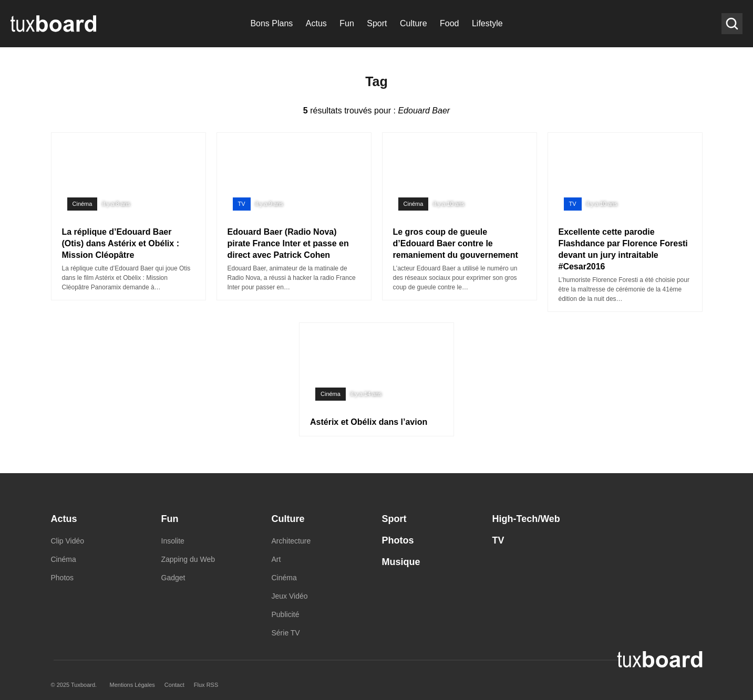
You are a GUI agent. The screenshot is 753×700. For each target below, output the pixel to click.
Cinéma (82, 204)
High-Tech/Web (526, 519)
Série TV (286, 633)
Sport (377, 23)
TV (242, 204)
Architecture (291, 541)
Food (449, 23)
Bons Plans (271, 23)
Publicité (286, 614)
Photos (63, 578)
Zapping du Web (188, 559)
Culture (414, 23)
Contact (174, 685)
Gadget (173, 578)
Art (276, 559)
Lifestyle (487, 23)
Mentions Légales (132, 685)
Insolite (173, 541)
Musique (401, 562)
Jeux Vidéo (290, 596)
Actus (316, 23)
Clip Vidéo (68, 541)
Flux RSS (206, 685)
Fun (347, 23)
